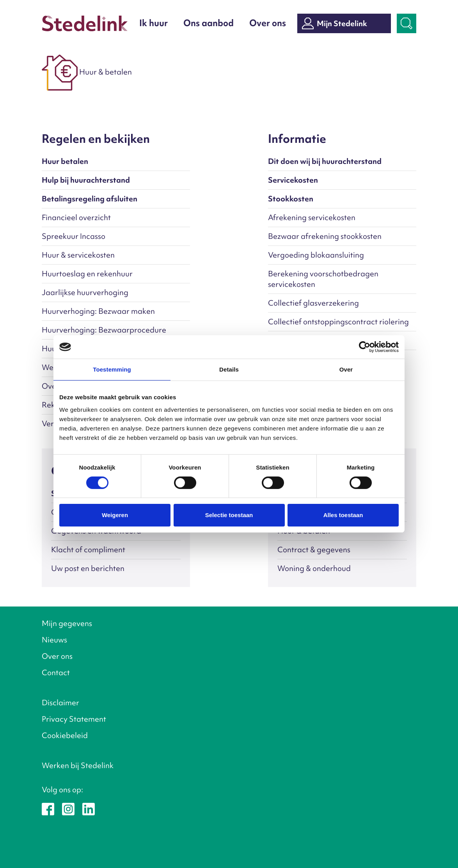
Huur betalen (65, 161)
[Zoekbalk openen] (407, 23)
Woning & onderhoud (314, 568)
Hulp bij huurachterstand (86, 180)
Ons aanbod (209, 23)
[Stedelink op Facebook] (48, 808)
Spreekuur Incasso (74, 236)
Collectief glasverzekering (313, 303)
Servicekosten (293, 180)
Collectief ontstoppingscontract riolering (338, 322)
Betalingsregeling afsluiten (90, 199)
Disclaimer (60, 703)
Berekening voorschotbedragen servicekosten (323, 279)
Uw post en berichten (88, 568)
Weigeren (115, 515)
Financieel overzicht (76, 217)
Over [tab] (346, 369)
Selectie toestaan (229, 515)
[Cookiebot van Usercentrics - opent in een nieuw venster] (365, 347)
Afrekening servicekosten (312, 217)
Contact (56, 672)
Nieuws (54, 640)
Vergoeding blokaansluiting (316, 255)
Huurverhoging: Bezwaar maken (98, 311)
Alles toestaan (343, 515)
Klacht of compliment (88, 550)
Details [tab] (229, 369)
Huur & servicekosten (78, 255)
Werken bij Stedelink (78, 765)
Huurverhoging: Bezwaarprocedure (104, 330)
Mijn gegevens (67, 623)
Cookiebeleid (65, 735)
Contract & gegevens (314, 550)
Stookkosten (291, 199)
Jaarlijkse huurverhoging (85, 292)
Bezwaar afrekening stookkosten (325, 236)
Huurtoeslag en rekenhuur (87, 274)
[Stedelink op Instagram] (68, 808)
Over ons (268, 23)
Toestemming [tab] (112, 369)
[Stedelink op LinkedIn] (89, 808)
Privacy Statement (74, 719)
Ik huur (154, 23)
